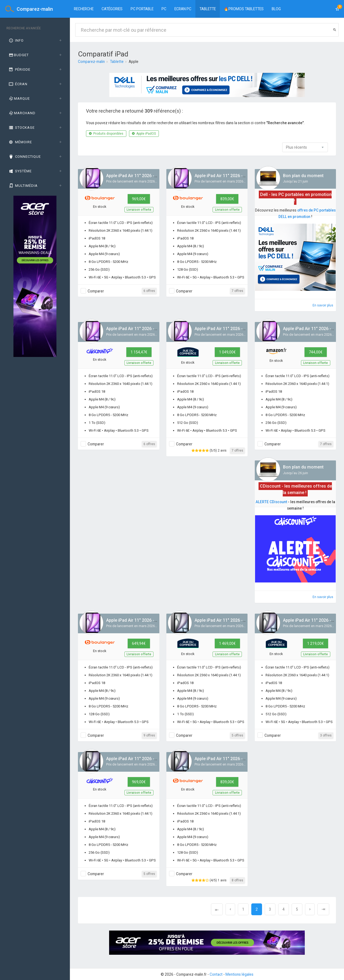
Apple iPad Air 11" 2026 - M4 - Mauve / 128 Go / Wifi (157, 620)
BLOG (276, 9)
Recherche (84, 9)
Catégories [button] (112, 9)
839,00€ (227, 199)
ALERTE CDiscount (271, 502)
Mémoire (20, 142)
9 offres (149, 735)
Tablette (208, 9)
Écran (18, 84)
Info (16, 40)
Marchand (22, 113)
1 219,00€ (316, 643)
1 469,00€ (227, 643)
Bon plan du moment (303, 176)
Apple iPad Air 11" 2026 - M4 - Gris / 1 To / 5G (239, 620)
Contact (216, 974)
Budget (18, 55)
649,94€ (139, 643)
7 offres (237, 291)
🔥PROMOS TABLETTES (244, 9)
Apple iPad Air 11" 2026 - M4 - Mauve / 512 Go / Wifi (245, 329)
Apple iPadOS (144, 134)
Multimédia (23, 186)
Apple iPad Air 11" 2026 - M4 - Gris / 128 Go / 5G (242, 759)
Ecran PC (183, 9)
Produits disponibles (106, 134)
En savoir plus (323, 305)
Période (19, 69)
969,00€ (139, 199)
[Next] (310, 909)
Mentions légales (239, 974)
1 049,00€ (227, 352)
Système (20, 171)
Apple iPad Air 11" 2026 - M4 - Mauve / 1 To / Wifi (154, 329)
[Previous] (217, 909)
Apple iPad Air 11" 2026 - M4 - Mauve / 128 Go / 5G (244, 176)
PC (164, 9)
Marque (19, 99)
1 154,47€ (139, 352)
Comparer (96, 291)
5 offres (237, 735)
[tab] (35, 41)
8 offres (237, 880)
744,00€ (316, 352)
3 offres (326, 735)
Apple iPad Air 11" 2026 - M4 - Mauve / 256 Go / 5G (156, 176)
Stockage (21, 128)
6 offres (149, 291)
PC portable (142, 9)
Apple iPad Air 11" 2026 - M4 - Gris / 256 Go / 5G (153, 759)
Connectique (24, 157)
